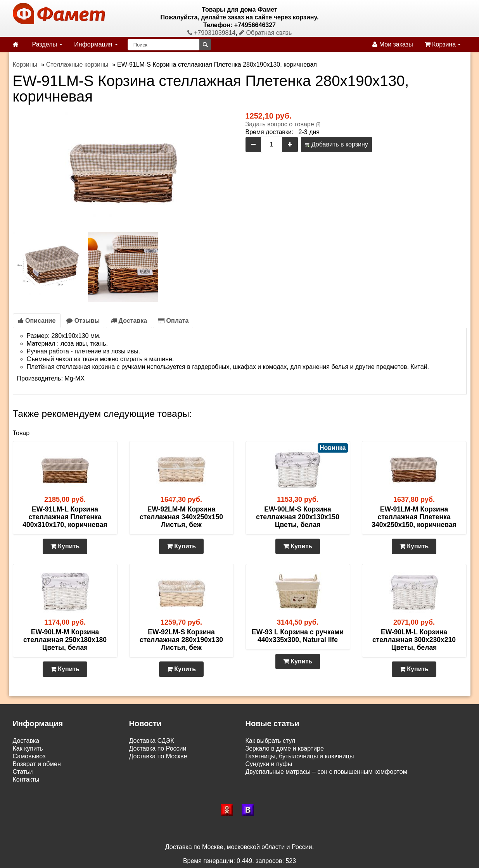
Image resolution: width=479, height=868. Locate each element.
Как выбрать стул (271, 741)
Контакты (26, 779)
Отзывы (83, 321)
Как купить (28, 748)
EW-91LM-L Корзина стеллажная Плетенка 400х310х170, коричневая (65, 517)
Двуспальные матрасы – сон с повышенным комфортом (326, 772)
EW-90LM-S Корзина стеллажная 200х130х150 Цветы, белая (298, 517)
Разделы (48, 44)
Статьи (23, 772)
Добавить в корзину (336, 144)
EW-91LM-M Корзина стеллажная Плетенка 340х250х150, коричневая (414, 517)
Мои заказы (393, 44)
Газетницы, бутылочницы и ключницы (300, 756)
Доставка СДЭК (152, 741)
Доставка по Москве (158, 756)
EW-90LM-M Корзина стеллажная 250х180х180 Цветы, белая (65, 640)
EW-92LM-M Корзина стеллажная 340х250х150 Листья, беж (181, 517)
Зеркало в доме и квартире (285, 748)
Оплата (173, 321)
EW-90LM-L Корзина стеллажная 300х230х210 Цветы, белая (414, 640)
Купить (65, 546)
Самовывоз (29, 756)
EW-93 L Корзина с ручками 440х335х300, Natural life (298, 636)
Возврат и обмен (37, 764)
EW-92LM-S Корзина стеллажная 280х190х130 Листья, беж (181, 640)
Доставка (129, 321)
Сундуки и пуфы (269, 764)
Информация (96, 44)
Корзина (443, 44)
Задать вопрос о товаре (280, 124)
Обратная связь (265, 33)
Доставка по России (158, 748)
